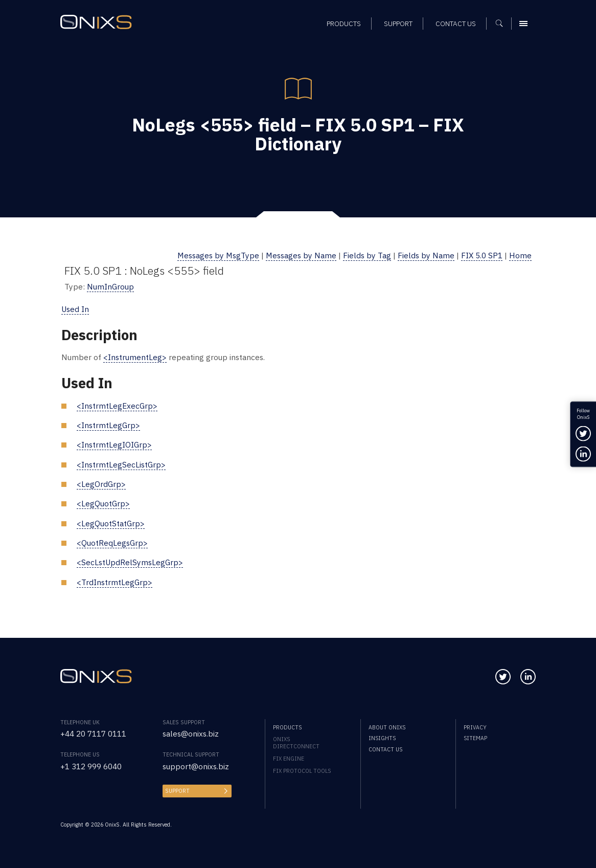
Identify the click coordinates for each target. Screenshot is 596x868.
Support (177, 791)
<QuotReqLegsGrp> (112, 543)
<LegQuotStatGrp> (111, 523)
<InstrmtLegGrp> (108, 425)
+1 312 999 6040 (91, 766)
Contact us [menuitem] (385, 749)
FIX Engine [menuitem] (289, 759)
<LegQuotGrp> (103, 503)
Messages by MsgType (218, 255)
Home (520, 255)
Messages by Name (301, 255)
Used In (75, 309)
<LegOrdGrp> (101, 484)
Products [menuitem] (287, 727)
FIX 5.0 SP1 (482, 255)
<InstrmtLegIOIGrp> (114, 444)
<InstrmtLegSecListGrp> (121, 464)
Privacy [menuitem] (475, 727)
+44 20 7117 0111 (93, 733)
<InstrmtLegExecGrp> (117, 406)
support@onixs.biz (196, 766)
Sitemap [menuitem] (475, 738)
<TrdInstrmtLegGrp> (114, 582)
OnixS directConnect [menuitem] (296, 743)
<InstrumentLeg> (135, 357)
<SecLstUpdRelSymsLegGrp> (130, 562)
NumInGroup (110, 286)
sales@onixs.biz (191, 733)
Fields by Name (426, 255)
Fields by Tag (367, 255)
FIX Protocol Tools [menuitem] (302, 771)
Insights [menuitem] (382, 738)
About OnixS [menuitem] (387, 727)
